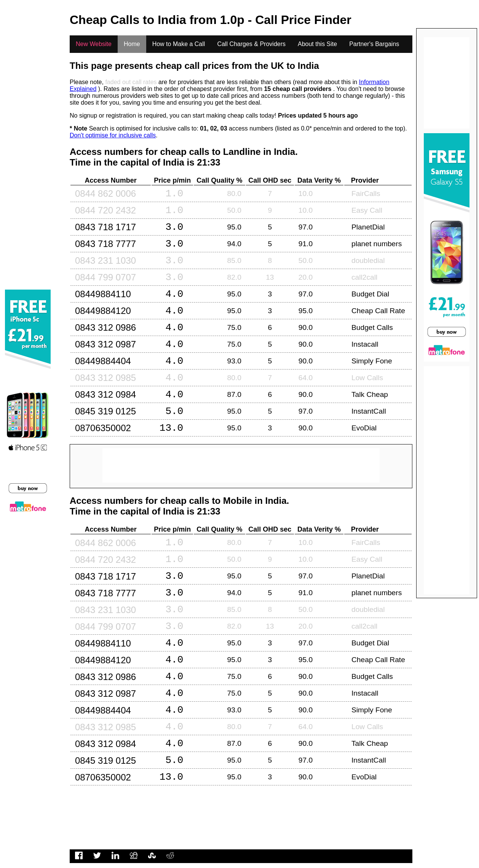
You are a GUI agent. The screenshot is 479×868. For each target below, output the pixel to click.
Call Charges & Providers (251, 44)
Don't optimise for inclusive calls (113, 135)
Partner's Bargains (374, 44)
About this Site (317, 44)
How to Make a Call (179, 44)
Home (132, 44)
